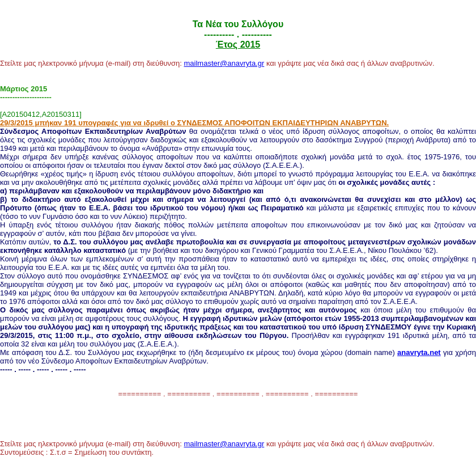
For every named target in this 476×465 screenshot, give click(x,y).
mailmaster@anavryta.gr (224, 63)
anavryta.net (419, 352)
